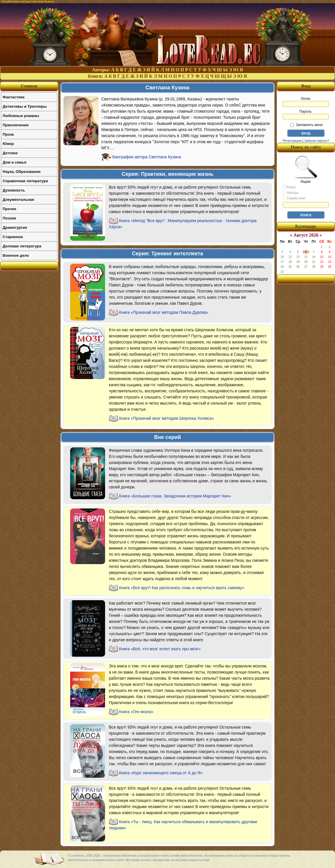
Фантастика (14, 97)
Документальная (18, 200)
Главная (29, 86)
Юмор (8, 144)
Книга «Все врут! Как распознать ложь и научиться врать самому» (182, 588)
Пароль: (306, 115)
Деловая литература (22, 246)
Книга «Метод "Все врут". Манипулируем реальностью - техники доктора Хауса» (183, 224)
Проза (8, 134)
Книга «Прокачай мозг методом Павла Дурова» (164, 312)
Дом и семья (15, 162)
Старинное (13, 237)
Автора (290, 192)
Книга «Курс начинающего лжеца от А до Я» (161, 773)
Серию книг (294, 198)
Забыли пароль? (317, 141)
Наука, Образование (22, 172)
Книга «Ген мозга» (136, 712)
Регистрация (292, 141)
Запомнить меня (306, 125)
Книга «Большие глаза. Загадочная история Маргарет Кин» (175, 496)
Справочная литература (25, 181)
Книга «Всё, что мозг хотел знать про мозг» (160, 649)
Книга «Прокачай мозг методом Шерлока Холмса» (166, 418)
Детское (10, 153)
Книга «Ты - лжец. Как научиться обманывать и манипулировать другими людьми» (183, 825)
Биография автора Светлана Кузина (147, 157)
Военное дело (16, 255)
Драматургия (15, 227)
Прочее (9, 209)
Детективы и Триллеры (25, 106)
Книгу (289, 187)
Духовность (14, 190)
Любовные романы (21, 116)
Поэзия (9, 218)
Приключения (16, 125)
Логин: (306, 102)
